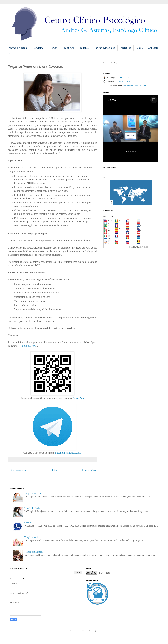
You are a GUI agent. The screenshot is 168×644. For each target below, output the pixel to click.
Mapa (139, 48)
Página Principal (18, 48)
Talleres (84, 48)
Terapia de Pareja (32, 508)
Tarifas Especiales (104, 48)
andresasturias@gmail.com (135, 85)
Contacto (153, 48)
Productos (68, 48)
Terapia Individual (33, 493)
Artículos (126, 48)
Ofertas (53, 48)
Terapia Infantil (31, 537)
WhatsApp (78, 398)
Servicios (38, 48)
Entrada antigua (89, 470)
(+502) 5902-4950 (28, 346)
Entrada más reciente (18, 470)
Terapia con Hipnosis (34, 552)
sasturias (68, 453)
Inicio (55, 470)
